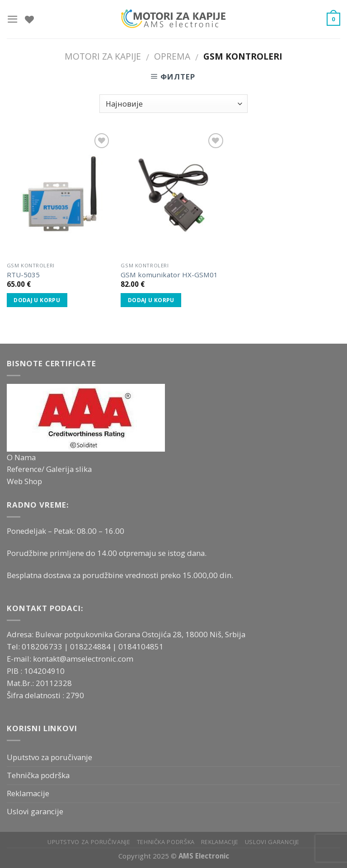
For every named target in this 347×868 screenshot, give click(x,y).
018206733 (43, 646)
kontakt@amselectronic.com (83, 659)
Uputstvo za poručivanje (49, 757)
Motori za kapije (103, 56)
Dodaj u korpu (37, 300)
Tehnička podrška (38, 775)
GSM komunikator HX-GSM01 (169, 275)
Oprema (172, 56)
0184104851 (141, 646)
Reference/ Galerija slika (49, 469)
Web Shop (24, 481)
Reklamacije (28, 793)
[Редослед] (173, 104)
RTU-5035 (23, 275)
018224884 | (94, 646)
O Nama (21, 457)
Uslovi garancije (35, 811)
